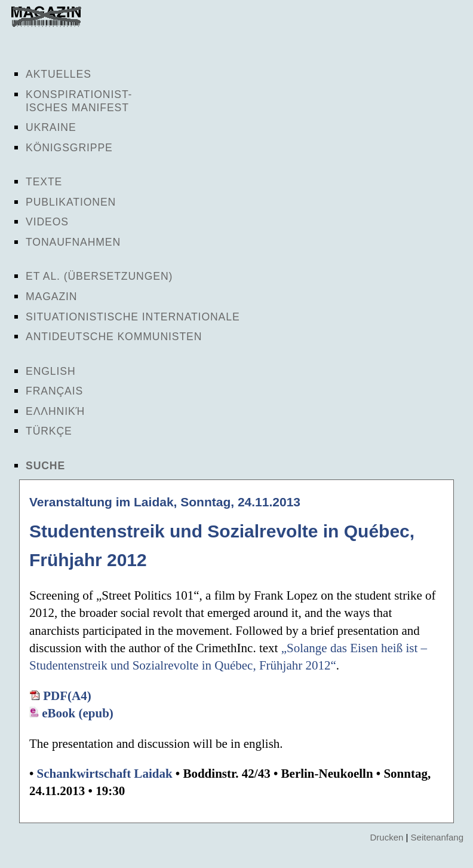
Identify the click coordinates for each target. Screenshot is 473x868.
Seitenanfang (437, 837)
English (51, 371)
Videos (47, 222)
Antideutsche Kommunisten (114, 337)
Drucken (386, 837)
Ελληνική (55, 411)
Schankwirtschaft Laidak (105, 774)
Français (54, 391)
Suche (45, 466)
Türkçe (49, 431)
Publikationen (71, 202)
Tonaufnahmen (73, 242)
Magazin (51, 297)
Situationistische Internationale (133, 317)
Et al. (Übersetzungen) (99, 276)
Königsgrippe (69, 148)
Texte (44, 182)
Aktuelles (59, 74)
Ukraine (51, 127)
